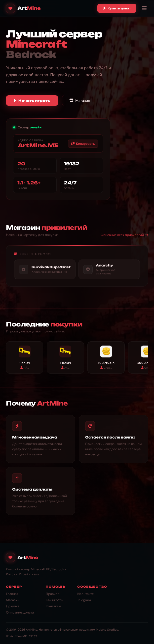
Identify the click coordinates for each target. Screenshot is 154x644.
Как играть (54, 600)
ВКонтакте (85, 594)
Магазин (80, 101)
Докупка (13, 606)
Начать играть (32, 101)
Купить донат (117, 8)
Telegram (84, 600)
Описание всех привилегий (124, 235)
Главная (12, 594)
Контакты (53, 606)
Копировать (83, 144)
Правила (53, 594)
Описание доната (20, 612)
